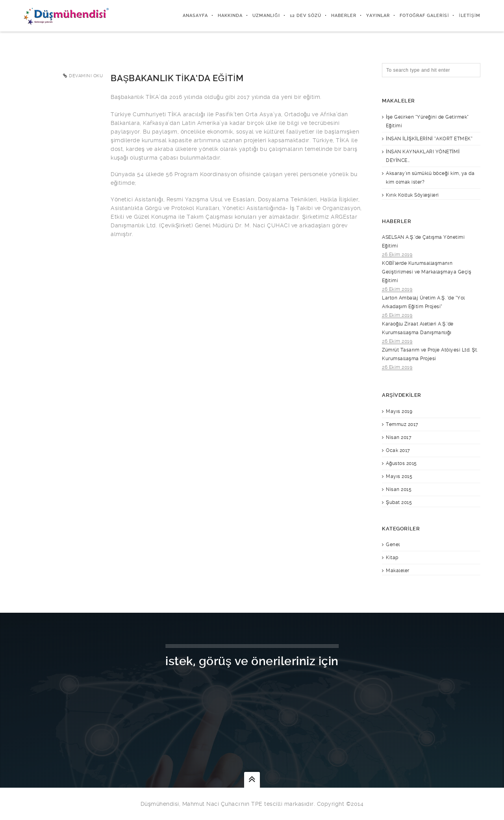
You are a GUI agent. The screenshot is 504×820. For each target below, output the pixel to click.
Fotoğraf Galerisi (424, 16)
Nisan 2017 (399, 437)
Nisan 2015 (399, 489)
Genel (393, 545)
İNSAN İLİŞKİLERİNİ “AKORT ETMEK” (429, 139)
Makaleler (398, 571)
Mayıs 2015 (399, 476)
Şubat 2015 (399, 502)
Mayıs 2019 (399, 411)
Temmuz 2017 (402, 424)
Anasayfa (195, 16)
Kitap (392, 558)
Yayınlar (378, 16)
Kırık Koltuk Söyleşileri (412, 195)
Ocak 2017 (398, 450)
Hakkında (230, 16)
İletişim (470, 16)
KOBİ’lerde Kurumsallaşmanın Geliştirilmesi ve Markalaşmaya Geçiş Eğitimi (427, 272)
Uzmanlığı (266, 16)
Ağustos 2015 (401, 463)
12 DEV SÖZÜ (306, 16)
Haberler (344, 16)
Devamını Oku (86, 76)
